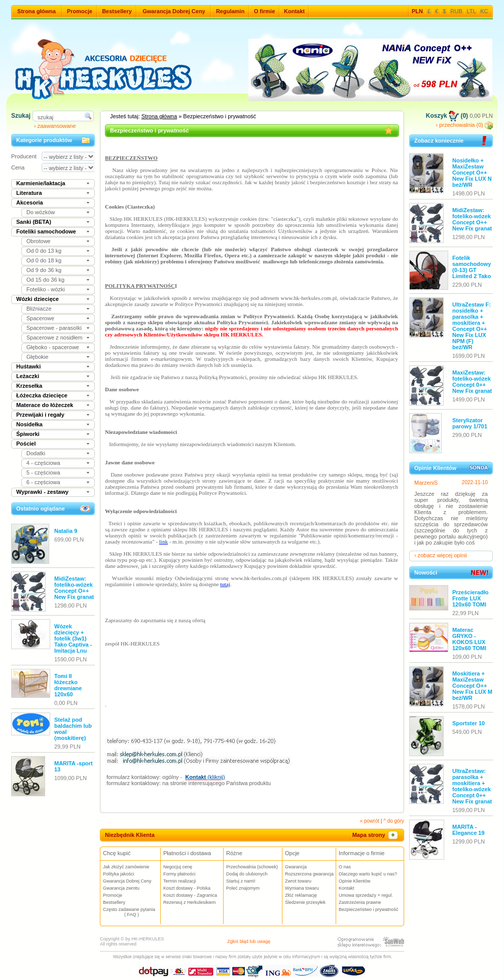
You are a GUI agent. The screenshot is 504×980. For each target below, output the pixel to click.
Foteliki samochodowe (46, 231)
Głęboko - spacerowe (53, 347)
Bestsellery (117, 11)
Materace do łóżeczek (45, 405)
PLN (417, 11)
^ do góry (394, 821)
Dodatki (36, 453)
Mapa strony (376, 835)
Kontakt (294, 11)
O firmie (265, 11)
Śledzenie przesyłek (305, 902)
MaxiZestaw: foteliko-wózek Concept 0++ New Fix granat (472, 382)
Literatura (29, 193)
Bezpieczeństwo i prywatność (369, 909)
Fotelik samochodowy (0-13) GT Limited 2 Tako (472, 267)
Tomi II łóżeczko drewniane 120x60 (68, 685)
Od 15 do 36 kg (45, 280)
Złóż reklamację (301, 895)
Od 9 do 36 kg (44, 270)
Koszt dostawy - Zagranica (190, 895)
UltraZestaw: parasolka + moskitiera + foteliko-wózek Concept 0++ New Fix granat (472, 786)
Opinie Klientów (355, 881)
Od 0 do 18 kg (44, 260)
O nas (345, 867)
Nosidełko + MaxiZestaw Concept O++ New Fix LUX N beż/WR (472, 173)
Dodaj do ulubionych (247, 874)
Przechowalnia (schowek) (252, 867)
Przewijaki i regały (40, 415)
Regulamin (230, 11)
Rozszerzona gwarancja (309, 874)
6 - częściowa (43, 482)
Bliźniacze (39, 309)
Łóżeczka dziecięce (42, 395)
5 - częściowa (43, 472)
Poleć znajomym (243, 888)
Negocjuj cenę (178, 867)
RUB (456, 11)
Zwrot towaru (298, 881)
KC (484, 11)
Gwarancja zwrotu (121, 888)
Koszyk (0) (447, 116)
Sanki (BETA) (34, 222)
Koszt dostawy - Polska (187, 888)
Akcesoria (30, 202)
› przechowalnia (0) (464, 125)
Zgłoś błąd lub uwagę (249, 941)
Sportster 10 (469, 723)
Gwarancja (296, 867)
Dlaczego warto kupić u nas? (368, 874)
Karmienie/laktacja (41, 183)
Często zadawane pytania (132, 912)
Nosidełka (29, 424)
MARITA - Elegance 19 (469, 830)
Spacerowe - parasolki (54, 328)
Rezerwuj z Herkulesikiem (190, 902)
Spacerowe (40, 318)
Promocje (80, 11)
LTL (472, 11)
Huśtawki (28, 366)
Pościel (26, 444)
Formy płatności (179, 874)
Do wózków (41, 212)
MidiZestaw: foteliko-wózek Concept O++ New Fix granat (74, 588)
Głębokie (37, 357)
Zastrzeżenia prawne (360, 902)
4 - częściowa (43, 463)
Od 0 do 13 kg (44, 251)
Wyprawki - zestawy (42, 492)
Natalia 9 (66, 531)
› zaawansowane (55, 126)
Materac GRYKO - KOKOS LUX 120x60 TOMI (469, 639)
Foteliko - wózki (46, 289)
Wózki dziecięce (38, 299)
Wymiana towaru (302, 888)
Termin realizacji (180, 881)
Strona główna (37, 11)
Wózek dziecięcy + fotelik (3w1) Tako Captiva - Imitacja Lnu (73, 638)
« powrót (370, 821)
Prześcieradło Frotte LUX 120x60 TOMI (471, 598)
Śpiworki (28, 434)
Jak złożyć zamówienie (126, 867)
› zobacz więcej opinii (441, 555)
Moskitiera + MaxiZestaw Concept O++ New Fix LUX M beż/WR (472, 686)
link (164, 542)
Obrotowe (39, 241)
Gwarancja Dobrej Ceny (174, 11)
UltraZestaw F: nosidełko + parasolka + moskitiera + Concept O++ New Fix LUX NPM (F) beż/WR (472, 326)
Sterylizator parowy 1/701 (470, 423)
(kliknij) (205, 777)
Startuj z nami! (241, 881)
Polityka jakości (119, 874)
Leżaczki (28, 376)
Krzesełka (29, 386)
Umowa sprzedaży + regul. (366, 895)
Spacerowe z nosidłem (55, 337)
